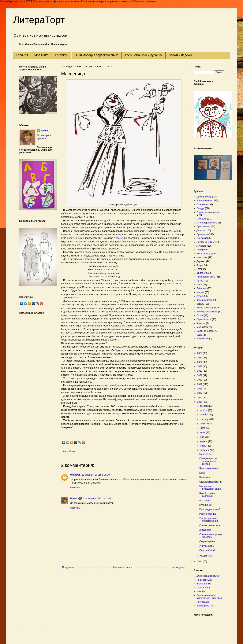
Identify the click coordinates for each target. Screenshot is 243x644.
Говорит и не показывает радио (210, 488)
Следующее (68, 567)
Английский (203, 339)
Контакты (62, 55)
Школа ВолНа (204, 584)
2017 (200, 393)
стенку (120, 238)
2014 (200, 561)
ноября (204, 410)
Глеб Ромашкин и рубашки (144, 55)
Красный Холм (204, 300)
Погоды (200, 208)
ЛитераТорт (39, 20)
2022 (200, 371)
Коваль (200, 304)
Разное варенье (208, 514)
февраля (205, 450)
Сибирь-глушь (204, 197)
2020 (200, 380)
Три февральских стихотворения (209, 520)
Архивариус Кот (205, 606)
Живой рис (205, 530)
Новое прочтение (206, 308)
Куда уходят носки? (210, 509)
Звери (200, 265)
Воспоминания (204, 201)
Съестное (202, 204)
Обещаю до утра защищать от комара (208, 461)
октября (204, 415)
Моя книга (41, 55)
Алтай (200, 296)
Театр (200, 269)
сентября (205, 419)
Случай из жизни (205, 242)
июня (203, 432)
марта (203, 446)
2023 (200, 366)
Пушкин (201, 238)
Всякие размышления (208, 212)
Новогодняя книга (206, 277)
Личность (201, 246)
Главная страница (123, 567)
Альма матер (203, 254)
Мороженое (206, 454)
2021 (200, 375)
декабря (205, 406)
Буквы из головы (205, 331)
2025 (200, 358)
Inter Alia (201, 591)
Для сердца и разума (208, 576)
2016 (200, 398)
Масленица (205, 501)
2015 (200, 402)
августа (204, 424)
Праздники (202, 234)
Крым (199, 335)
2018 (200, 389)
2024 (200, 362)
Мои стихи (202, 257)
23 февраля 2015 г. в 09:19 (96, 475)
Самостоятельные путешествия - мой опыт (209, 597)
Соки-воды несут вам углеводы (211, 536)
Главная (22, 55)
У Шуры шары (207, 546)
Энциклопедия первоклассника (97, 55)
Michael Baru (203, 588)
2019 (200, 384)
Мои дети (201, 219)
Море (199, 285)
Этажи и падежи (180, 55)
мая (202, 437)
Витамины (205, 477)
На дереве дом (204, 580)
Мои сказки (202, 327)
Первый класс (204, 319)
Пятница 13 (205, 505)
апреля (204, 441)
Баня (202, 473)
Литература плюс (206, 223)
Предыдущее (178, 567)
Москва (200, 292)
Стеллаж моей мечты (211, 482)
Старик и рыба (207, 541)
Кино (199, 250)
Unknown (75, 475)
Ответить (75, 488)
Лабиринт (202, 288)
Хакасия (201, 323)
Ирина (74, 499)
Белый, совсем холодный (207, 495)
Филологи (202, 273)
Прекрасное (203, 226)
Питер (200, 281)
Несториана (203, 602)
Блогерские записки (207, 312)
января (204, 556)
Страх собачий (207, 550)
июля (203, 428)
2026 (200, 353)
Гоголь (200, 315)
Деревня (201, 261)
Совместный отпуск (210, 525)
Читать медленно (209, 468)
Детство (201, 230)
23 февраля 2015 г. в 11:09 (97, 499)
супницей (176, 245)
